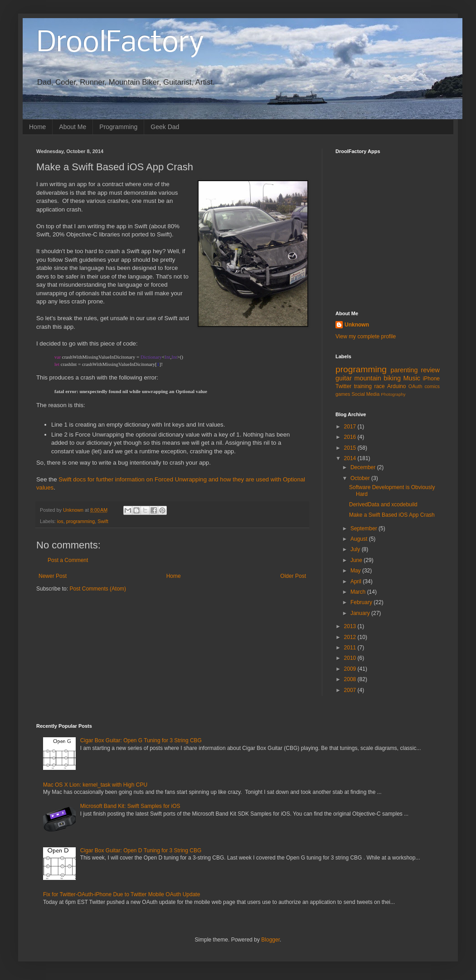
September (364, 528)
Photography (393, 394)
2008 (351, 679)
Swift (103, 521)
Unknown (357, 325)
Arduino (396, 386)
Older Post (293, 576)
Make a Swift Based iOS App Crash (392, 515)
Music (412, 378)
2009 (351, 669)
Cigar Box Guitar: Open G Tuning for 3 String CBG (141, 740)
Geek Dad (165, 127)
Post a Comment (68, 560)
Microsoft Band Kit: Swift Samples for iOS (130, 806)
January (361, 613)
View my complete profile (366, 336)
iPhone (431, 379)
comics (432, 386)
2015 (351, 448)
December (364, 467)
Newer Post (53, 576)
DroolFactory (120, 43)
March (359, 592)
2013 (351, 626)
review (430, 370)
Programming (118, 127)
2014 (351, 458)
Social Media (365, 394)
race (379, 386)
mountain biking (378, 378)
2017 (351, 427)
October (361, 478)
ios (60, 521)
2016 (351, 437)
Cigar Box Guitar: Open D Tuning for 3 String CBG (141, 850)
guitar (344, 378)
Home (37, 127)
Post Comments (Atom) (98, 589)
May (356, 571)
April (357, 581)
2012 (351, 637)
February (362, 602)
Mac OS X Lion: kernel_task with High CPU (95, 785)
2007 (351, 690)
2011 (351, 648)
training (363, 386)
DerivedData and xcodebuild (383, 504)
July (356, 549)
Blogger (270, 940)
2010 (351, 658)
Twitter (343, 386)
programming (81, 521)
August (360, 539)
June (357, 560)
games (343, 394)
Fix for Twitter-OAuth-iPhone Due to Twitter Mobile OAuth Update (121, 894)
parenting (404, 370)
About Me (73, 127)
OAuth (415, 386)
